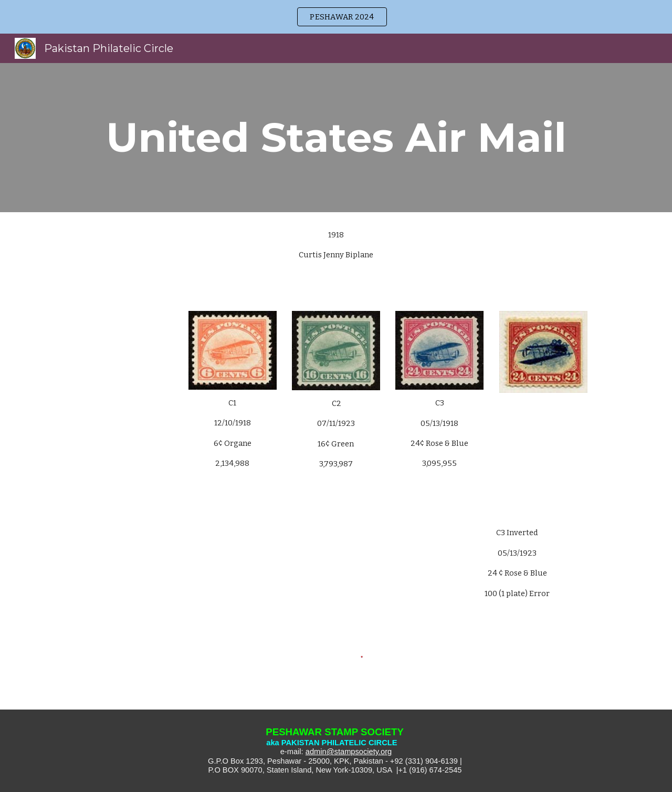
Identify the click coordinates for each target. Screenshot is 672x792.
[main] (336, 138)
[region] (336, 17)
